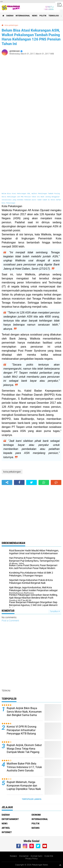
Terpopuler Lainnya (32, 799)
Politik (43, 16)
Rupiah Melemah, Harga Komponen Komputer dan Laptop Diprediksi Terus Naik (24, 786)
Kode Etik (49, 856)
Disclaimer (24, 856)
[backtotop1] (60, 865)
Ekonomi (36, 815)
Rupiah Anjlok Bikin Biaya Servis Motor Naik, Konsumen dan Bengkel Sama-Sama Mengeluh (24, 713)
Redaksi (13, 856)
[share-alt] (7, 482)
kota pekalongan (12, 25)
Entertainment (10, 819)
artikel (6, 828)
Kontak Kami (37, 856)
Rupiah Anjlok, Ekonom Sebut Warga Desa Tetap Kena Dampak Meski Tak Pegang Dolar (24, 750)
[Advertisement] (32, 94)
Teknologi (54, 16)
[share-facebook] (19, 482)
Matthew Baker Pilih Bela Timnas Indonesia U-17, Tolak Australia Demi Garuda (24, 767)
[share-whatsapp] (44, 482)
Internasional (23, 16)
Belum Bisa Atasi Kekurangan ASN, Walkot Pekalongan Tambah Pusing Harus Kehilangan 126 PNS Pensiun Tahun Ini (31, 37)
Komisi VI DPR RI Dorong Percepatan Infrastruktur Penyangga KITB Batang (22, 730)
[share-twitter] (32, 482)
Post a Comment (10, 621)
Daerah (10, 16)
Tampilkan (55, 611)
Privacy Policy (32, 859)
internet (7, 832)
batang (36, 828)
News (35, 16)
